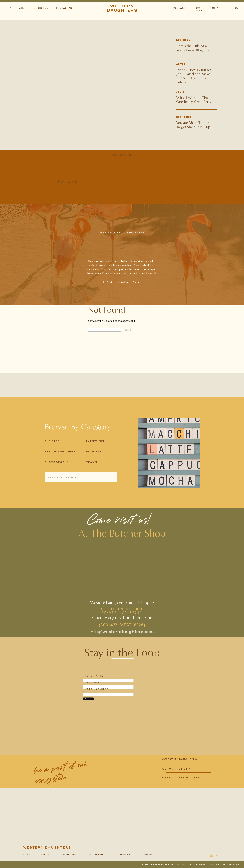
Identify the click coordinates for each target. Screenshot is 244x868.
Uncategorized (71, 175)
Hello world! (68, 181)
